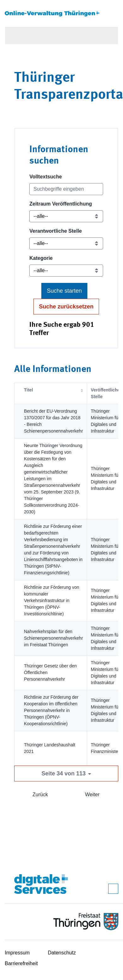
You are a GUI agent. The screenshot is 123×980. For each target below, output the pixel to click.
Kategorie (41, 258)
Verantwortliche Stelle (56, 231)
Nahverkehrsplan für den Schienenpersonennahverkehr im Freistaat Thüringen (53, 638)
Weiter (92, 795)
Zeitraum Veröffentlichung (61, 204)
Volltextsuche (46, 177)
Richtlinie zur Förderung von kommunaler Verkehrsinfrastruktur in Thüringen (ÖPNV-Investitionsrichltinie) (52, 601)
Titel (29, 390)
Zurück (40, 795)
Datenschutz (62, 953)
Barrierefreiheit (21, 963)
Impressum (17, 953)
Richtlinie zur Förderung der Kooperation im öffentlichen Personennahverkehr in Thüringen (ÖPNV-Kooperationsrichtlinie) (51, 710)
